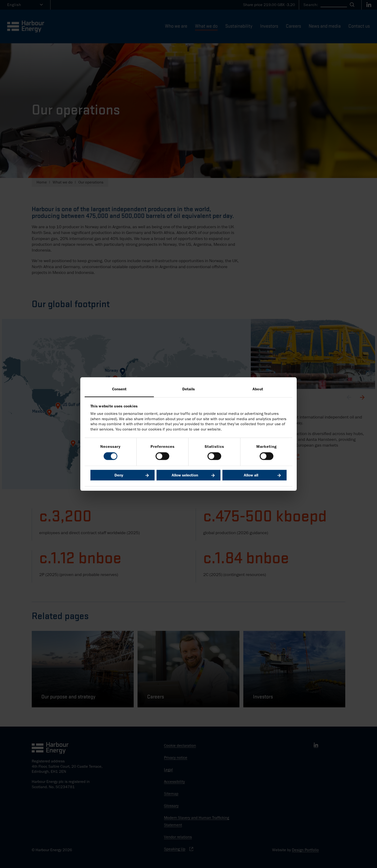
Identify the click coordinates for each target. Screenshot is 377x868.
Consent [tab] (119, 389)
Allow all (251, 475)
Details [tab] (189, 389)
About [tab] (258, 389)
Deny (119, 475)
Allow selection (185, 475)
